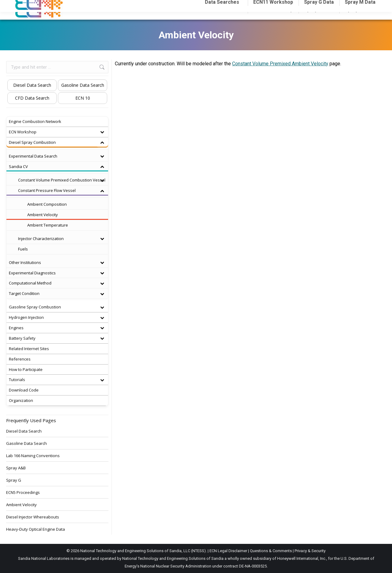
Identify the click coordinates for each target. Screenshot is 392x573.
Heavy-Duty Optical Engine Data (36, 529)
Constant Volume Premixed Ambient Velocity (280, 64)
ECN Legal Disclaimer (228, 551)
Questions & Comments (271, 551)
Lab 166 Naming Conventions (33, 456)
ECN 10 (83, 98)
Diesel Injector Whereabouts (33, 517)
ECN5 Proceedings (23, 492)
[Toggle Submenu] (102, 132)
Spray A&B (16, 468)
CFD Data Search (32, 98)
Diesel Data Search (32, 85)
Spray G (14, 480)
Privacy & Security (310, 551)
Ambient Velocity (21, 505)
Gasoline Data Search (83, 85)
